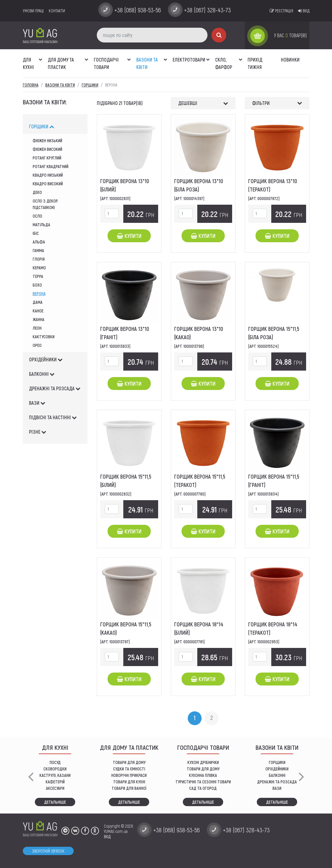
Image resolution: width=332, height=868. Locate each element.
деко (37, 192)
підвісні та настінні (53, 417)
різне (38, 432)
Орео (37, 345)
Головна (31, 85)
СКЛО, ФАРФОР (224, 63)
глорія (39, 259)
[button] (41, 56)
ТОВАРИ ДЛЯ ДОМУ (129, 762)
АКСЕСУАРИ (55, 788)
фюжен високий (47, 149)
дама (38, 302)
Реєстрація (281, 11)
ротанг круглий (47, 158)
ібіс (36, 233)
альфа (39, 242)
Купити (129, 236)
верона (39, 293)
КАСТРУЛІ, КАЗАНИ (55, 775)
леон (37, 328)
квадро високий (48, 184)
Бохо (37, 285)
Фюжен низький (47, 141)
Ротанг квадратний (51, 166)
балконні (42, 374)
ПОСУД (55, 762)
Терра (38, 276)
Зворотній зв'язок (48, 851)
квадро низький (48, 175)
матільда (41, 225)
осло (37, 216)
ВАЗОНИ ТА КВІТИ (147, 63)
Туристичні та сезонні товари (203, 782)
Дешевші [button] (188, 103)
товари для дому (203, 769)
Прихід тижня (255, 63)
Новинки (290, 60)
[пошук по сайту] (152, 35)
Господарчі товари (106, 63)
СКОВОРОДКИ (55, 769)
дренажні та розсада (55, 388)
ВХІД (107, 836)
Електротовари (189, 60)
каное (38, 311)
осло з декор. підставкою (45, 204)
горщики (42, 126)
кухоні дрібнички (203, 762)
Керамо (39, 268)
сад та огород (203, 788)
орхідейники (46, 359)
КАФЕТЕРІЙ (55, 782)
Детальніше (55, 802)
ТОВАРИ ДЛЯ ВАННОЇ (129, 788)
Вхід (304, 11)
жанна (39, 319)
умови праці (33, 11)
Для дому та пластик (61, 63)
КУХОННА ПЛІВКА (203, 775)
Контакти (57, 11)
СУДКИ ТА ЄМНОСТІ (129, 769)
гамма (38, 250)
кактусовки (44, 337)
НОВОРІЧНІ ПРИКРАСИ (129, 775)
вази (37, 403)
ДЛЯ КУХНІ (28, 63)
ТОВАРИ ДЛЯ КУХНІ (129, 782)
